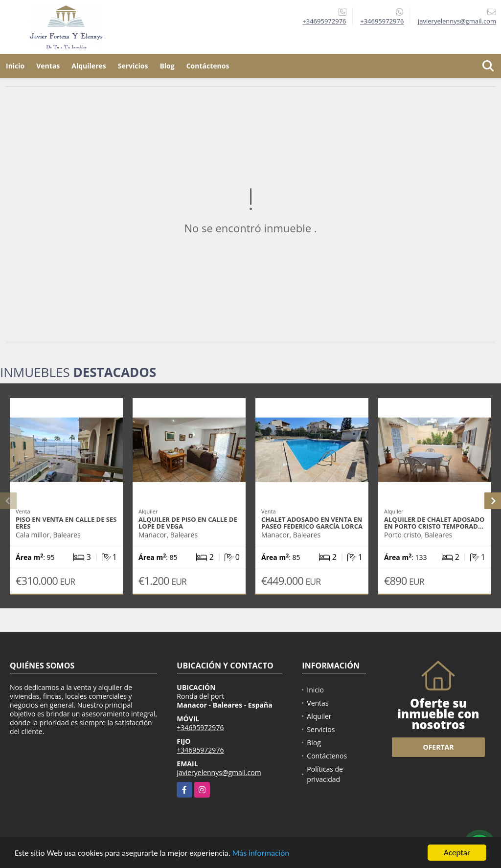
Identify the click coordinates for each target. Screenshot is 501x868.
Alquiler (319, 716)
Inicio (15, 66)
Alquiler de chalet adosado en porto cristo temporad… (434, 523)
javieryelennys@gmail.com (219, 772)
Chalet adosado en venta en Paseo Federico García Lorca (312, 523)
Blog (167, 66)
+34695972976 (324, 21)
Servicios (133, 66)
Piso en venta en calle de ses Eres (66, 523)
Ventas (48, 66)
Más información (261, 854)
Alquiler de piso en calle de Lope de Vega (188, 523)
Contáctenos (208, 66)
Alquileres (89, 66)
